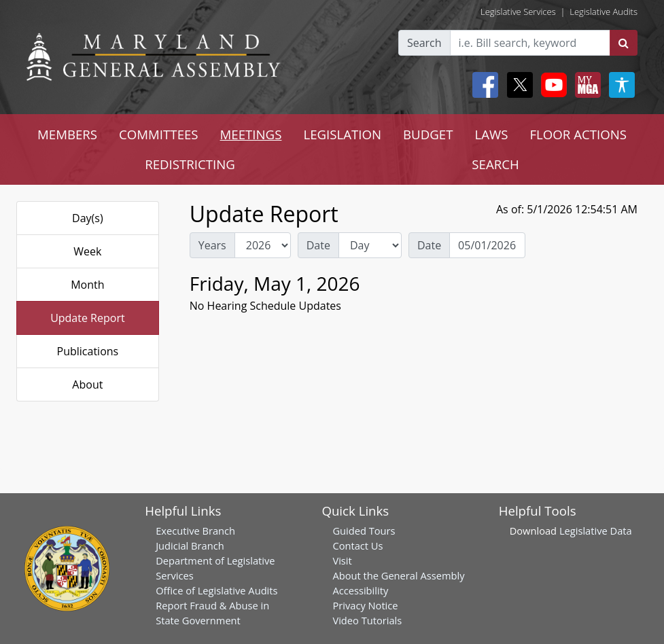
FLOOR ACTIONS (578, 134)
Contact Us (357, 545)
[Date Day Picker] (487, 245)
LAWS (491, 134)
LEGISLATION (342, 134)
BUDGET (428, 134)
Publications (88, 351)
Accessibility (360, 590)
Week (87, 251)
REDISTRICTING (190, 164)
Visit (342, 560)
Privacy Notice (365, 605)
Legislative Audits (604, 12)
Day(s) (88, 218)
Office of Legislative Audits (216, 590)
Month (87, 285)
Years (212, 245)
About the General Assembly (398, 575)
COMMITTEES (159, 134)
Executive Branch (195, 531)
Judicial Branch (190, 545)
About (87, 384)
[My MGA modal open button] (585, 85)
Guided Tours (364, 531)
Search (424, 43)
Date (318, 245)
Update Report (88, 318)
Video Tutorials (367, 620)
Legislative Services (518, 12)
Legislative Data (596, 531)
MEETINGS (251, 134)
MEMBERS (67, 134)
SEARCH (495, 164)
